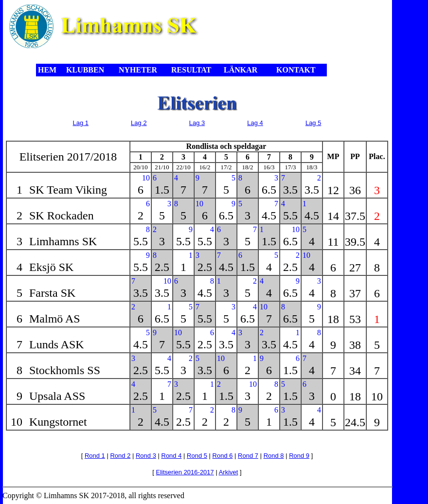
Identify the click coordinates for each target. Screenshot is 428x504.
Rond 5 (197, 456)
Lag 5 (313, 123)
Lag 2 (139, 123)
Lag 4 (255, 123)
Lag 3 (197, 123)
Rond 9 (299, 456)
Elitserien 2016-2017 (185, 472)
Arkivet (229, 472)
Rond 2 (120, 456)
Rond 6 (223, 456)
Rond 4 (172, 456)
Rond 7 (248, 456)
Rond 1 (95, 456)
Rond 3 (146, 456)
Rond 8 (274, 456)
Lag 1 (81, 123)
